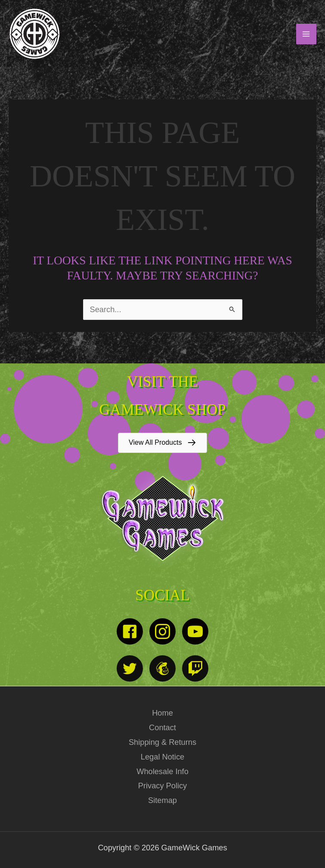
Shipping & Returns (162, 742)
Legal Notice (162, 757)
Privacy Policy (162, 786)
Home (162, 713)
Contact (162, 727)
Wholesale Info (162, 771)
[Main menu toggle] (306, 34)
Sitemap (162, 800)
